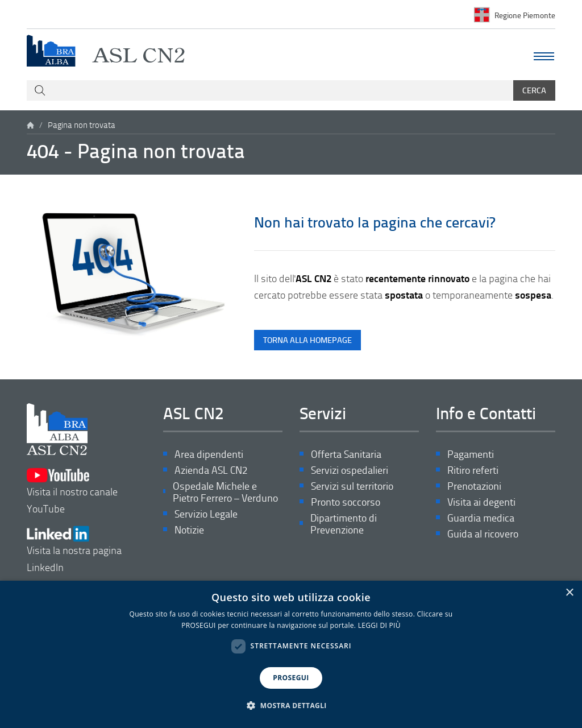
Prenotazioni (474, 486)
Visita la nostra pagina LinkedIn (74, 550)
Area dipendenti (209, 454)
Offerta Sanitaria (346, 454)
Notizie (189, 530)
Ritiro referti (473, 470)
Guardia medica (481, 518)
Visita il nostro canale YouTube (72, 491)
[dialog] (291, 654)
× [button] (569, 593)
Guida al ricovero (483, 534)
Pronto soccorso (346, 502)
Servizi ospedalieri (350, 470)
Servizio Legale (206, 514)
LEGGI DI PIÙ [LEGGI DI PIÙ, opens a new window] (379, 625)
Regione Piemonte (525, 15)
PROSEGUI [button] (291, 678)
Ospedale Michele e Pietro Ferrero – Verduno (225, 492)
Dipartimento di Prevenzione (344, 524)
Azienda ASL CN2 (211, 470)
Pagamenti (471, 454)
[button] (291, 706)
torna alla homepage (307, 340)
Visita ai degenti (481, 502)
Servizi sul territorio (352, 486)
